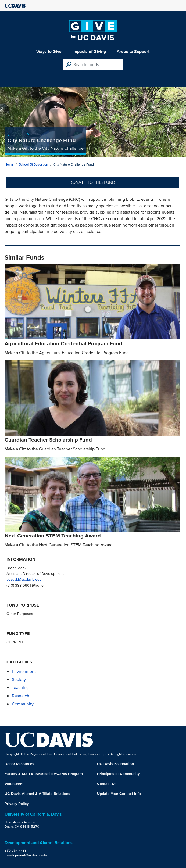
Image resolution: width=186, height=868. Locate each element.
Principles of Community (118, 774)
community (23, 704)
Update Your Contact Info (119, 794)
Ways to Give (49, 51)
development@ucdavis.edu (26, 855)
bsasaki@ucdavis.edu (24, 579)
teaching (20, 688)
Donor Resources (19, 764)
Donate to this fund (92, 182)
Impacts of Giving (89, 51)
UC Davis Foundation (115, 764)
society (19, 679)
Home (9, 164)
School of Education (33, 164)
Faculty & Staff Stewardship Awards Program (44, 774)
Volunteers (14, 784)
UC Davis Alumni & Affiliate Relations (37, 794)
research (21, 696)
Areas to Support (133, 51)
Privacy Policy (17, 804)
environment (24, 671)
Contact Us (107, 784)
